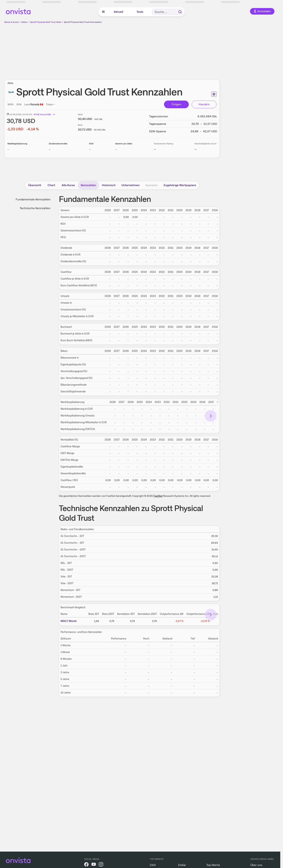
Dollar (182, 865)
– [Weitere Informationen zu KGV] (90, 149)
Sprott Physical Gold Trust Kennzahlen (83, 22)
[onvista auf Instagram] (101, 865)
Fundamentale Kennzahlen (33, 199)
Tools (140, 12)
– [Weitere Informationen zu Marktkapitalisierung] (8, 149)
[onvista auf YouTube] (94, 865)
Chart (51, 185)
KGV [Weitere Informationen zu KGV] (91, 144)
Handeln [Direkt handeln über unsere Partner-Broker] (204, 104)
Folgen (176, 104)
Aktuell (118, 12)
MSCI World (69, 621)
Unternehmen (130, 185)
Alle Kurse (68, 185)
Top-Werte (213, 865)
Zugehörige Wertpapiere (180, 185)
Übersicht (35, 185)
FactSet (158, 496)
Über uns (256, 865)
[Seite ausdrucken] (214, 94)
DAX (153, 865)
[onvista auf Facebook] (86, 865)
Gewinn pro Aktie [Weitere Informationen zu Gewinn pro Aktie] (124, 144)
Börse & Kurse (11, 22)
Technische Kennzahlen (35, 208)
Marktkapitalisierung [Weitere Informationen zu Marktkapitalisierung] (17, 144)
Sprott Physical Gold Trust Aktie (46, 22)
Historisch (109, 185)
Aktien (24, 22)
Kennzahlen (88, 185)
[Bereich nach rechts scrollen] (211, 416)
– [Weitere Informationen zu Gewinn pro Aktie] (116, 149)
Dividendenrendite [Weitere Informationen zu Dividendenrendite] (58, 144)
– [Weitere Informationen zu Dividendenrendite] (50, 149)
